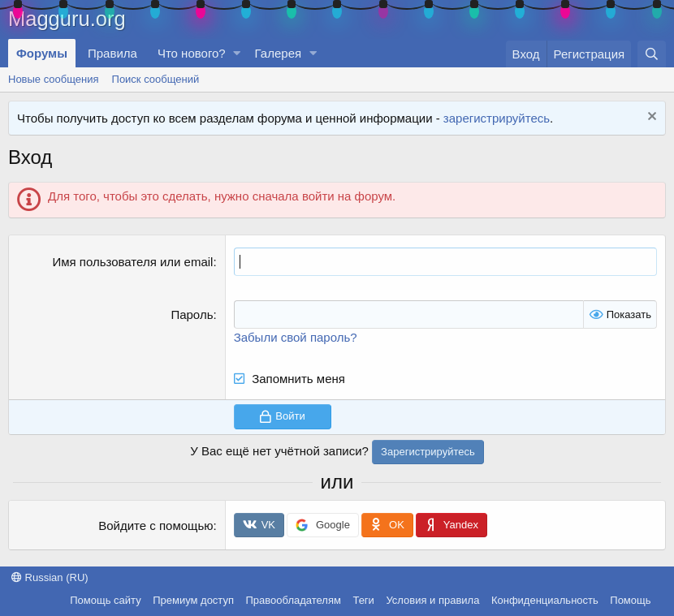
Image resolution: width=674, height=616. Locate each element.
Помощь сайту (105, 600)
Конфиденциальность (545, 600)
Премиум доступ (193, 600)
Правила (112, 53)
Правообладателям (294, 600)
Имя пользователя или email (132, 262)
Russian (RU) (50, 577)
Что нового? (192, 53)
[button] (237, 53)
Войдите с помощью (156, 526)
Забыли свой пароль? (296, 337)
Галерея (279, 53)
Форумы (42, 53)
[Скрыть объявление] (650, 118)
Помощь (630, 600)
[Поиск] (652, 54)
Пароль (192, 314)
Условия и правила (432, 600)
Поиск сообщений (156, 79)
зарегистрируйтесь (497, 118)
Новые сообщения (54, 79)
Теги (363, 600)
